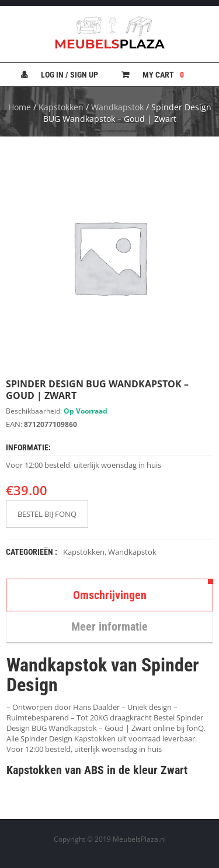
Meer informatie (109, 626)
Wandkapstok (117, 107)
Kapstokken (61, 107)
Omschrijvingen (110, 595)
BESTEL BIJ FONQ (47, 514)
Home (20, 107)
